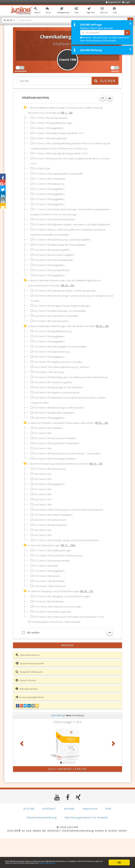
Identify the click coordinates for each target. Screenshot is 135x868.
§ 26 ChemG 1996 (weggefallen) (51, 273)
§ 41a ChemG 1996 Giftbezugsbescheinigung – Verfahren (65, 379)
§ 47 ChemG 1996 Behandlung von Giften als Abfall (62, 424)
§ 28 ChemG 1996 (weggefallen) (51, 283)
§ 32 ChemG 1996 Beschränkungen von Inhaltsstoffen (64, 318)
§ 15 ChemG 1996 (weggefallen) (51, 198)
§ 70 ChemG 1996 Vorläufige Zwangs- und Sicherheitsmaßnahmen (71, 565)
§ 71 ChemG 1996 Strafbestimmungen (55, 575)
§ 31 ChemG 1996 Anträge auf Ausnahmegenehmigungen (66, 313)
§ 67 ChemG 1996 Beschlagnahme (53, 550)
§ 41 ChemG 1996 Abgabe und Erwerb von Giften (61, 374)
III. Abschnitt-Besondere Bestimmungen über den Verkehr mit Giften (66, 333)
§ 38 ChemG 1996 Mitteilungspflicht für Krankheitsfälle (64, 358)
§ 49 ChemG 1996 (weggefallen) (51, 434)
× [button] (130, 24)
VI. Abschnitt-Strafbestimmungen (46, 570)
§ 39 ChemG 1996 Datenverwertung (54, 363)
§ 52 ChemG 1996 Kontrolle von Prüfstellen (58, 459)
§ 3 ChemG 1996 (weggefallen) (50, 128)
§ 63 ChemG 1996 (44, 520)
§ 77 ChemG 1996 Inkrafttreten (51, 626)
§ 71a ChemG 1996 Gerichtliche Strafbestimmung (61, 580)
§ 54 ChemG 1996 (44, 469)
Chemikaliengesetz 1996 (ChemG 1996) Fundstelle (59, 651)
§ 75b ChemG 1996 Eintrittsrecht (52, 611)
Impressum (90, 838)
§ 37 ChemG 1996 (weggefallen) (51, 353)
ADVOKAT (49, 838)
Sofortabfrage (58, 745)
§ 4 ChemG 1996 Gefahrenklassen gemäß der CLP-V (63, 133)
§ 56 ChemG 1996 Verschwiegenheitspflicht (58, 479)
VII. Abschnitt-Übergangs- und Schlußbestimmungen (57, 616)
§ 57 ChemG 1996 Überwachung (52, 489)
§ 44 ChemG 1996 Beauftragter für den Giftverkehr (62, 404)
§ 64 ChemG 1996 (44, 525)
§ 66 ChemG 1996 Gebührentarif (52, 545)
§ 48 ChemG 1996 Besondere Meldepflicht (58, 429)
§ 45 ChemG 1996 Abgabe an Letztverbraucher (60, 409)
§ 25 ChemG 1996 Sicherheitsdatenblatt (56, 268)
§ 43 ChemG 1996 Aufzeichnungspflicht (55, 399)
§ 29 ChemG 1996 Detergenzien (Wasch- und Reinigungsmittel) (69, 298)
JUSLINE (29, 838)
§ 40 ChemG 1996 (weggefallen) (51, 368)
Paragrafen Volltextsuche (29, 701)
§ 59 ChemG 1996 (44, 500)
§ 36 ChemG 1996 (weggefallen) (51, 348)
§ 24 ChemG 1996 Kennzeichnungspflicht (57, 263)
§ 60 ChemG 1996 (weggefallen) (51, 505)
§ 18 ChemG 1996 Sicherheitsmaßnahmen (57, 223)
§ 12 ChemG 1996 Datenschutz (51, 183)
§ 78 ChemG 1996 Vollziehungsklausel (55, 636)
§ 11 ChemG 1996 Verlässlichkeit (52, 178)
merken (68, 675)
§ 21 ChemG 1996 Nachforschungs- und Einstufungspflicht (66, 247)
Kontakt (69, 838)
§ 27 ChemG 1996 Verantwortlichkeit (54, 278)
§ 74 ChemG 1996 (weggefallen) (51, 596)
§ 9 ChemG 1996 (43, 167)
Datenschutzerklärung (42, 847)
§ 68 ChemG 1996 (44, 555)
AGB (109, 838)
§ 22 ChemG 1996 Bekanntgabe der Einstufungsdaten (64, 252)
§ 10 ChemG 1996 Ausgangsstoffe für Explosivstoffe (63, 172)
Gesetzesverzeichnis (28, 684)
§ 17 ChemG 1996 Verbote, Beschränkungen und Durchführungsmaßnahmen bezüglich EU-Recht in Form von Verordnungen (64, 213)
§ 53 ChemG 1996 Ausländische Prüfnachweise (60, 464)
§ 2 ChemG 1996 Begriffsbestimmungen (56, 123)
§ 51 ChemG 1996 (44, 454)
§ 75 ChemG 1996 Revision (49, 601)
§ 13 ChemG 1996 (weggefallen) (51, 188)
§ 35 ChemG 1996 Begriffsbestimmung (55, 343)
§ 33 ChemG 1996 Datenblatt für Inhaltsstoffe (59, 323)
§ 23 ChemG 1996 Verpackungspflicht (55, 257)
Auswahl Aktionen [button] (26, 710)
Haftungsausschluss (27, 718)
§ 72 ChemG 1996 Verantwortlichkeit (54, 586)
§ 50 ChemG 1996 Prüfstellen (50, 449)
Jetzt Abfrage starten (67, 798)
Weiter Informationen (43, 864)
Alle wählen (31, 662)
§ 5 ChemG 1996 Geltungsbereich (52, 138)
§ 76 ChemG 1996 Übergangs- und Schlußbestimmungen (66, 621)
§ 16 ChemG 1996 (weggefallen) (51, 203)
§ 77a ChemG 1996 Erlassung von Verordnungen (61, 631)
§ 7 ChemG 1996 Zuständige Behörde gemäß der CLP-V (65, 153)
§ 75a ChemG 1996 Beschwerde (52, 606)
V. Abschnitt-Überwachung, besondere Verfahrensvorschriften (63, 484)
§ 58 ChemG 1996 (44, 494)
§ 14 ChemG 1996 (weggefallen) (51, 193)
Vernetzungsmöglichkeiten (30, 727)
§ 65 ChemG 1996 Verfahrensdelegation (56, 540)
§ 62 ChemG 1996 (44, 515)
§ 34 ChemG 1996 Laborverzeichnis (54, 328)
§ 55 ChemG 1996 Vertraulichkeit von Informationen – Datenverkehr (72, 474)
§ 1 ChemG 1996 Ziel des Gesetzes (53, 117)
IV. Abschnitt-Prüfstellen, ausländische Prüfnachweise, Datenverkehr (66, 439)
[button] (37, 11)
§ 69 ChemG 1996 (44, 560)
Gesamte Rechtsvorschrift (30, 693)
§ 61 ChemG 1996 (44, 510)
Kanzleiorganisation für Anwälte (86, 847)
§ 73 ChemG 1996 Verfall (47, 591)
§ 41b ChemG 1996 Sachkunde (51, 384)
